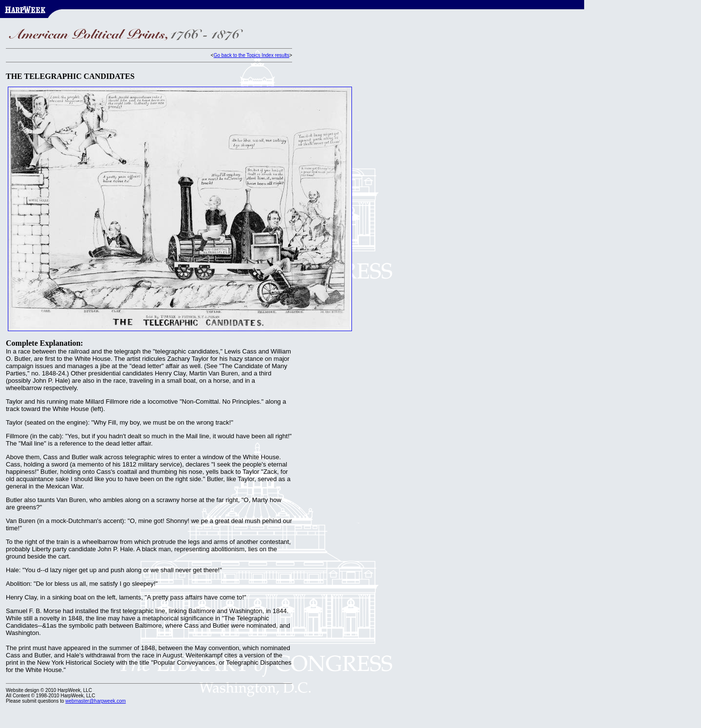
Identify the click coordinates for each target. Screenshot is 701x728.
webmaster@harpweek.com (95, 701)
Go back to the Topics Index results (251, 55)
